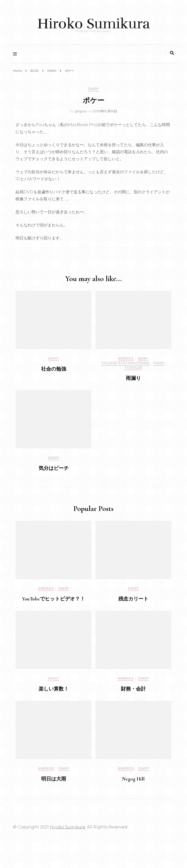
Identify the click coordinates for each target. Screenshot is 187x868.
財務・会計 (133, 689)
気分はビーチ (54, 468)
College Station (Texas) (125, 363)
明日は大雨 (54, 779)
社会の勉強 (54, 369)
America (126, 358)
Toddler (133, 368)
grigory (81, 111)
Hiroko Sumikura (94, 24)
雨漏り (133, 378)
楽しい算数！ (54, 689)
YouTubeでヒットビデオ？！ (54, 599)
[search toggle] (172, 53)
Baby (143, 358)
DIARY (93, 89)
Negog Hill (133, 779)
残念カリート (133, 599)
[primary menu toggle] (16, 54)
